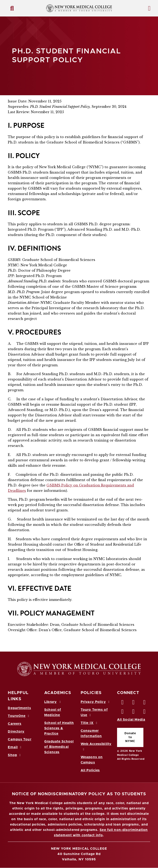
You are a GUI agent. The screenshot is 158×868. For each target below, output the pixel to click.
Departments (19, 708)
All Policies (90, 770)
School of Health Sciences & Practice (59, 728)
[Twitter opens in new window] (134, 703)
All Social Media (131, 720)
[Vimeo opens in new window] (134, 713)
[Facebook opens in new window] (123, 703)
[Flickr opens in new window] (144, 713)
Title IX (89, 723)
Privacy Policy (96, 702)
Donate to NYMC (130, 737)
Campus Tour (20, 739)
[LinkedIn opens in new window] (144, 703)
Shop (15, 755)
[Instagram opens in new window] (123, 713)
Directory (16, 732)
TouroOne (19, 716)
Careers (15, 724)
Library (53, 702)
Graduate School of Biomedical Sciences (59, 747)
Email (15, 747)
